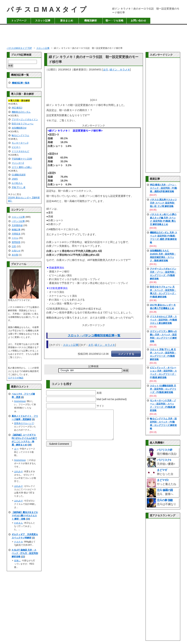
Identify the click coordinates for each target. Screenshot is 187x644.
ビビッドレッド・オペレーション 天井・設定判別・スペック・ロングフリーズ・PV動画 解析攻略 (163, 372)
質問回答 (16, 242)
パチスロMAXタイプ (48, 9)
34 (28, 519)
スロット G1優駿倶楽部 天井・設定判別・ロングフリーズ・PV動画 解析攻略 (163, 389)
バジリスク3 (166, 462)
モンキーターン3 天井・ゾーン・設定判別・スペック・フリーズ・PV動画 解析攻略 (163, 405)
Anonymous (20, 401)
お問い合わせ (138, 21)
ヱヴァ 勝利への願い (22, 167)
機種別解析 (91, 21)
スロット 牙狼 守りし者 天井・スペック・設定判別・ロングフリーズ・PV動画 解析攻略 (163, 354)
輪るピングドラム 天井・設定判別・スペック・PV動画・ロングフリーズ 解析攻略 (163, 424)
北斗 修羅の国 (165, 492)
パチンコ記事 (18, 221)
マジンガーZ (18, 163)
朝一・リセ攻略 (115, 21)
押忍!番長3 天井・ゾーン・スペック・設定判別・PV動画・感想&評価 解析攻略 (163, 188)
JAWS (15, 179)
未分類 (15, 255)
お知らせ (16, 251)
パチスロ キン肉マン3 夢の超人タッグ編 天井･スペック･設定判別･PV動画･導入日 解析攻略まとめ (163, 219)
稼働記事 (16, 230)
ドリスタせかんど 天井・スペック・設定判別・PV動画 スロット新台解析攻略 (163, 320)
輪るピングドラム (20, 135)
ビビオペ (16, 147)
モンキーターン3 (20, 143)
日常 (14, 246)
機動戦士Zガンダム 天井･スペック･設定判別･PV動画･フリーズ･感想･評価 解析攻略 (164, 237)
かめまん (18, 523)
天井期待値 (17, 225)
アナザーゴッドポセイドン (25, 119)
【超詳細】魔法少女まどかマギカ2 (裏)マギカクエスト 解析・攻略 (25, 516)
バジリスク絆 (167, 452)
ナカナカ (18, 542)
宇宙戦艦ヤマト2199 (22, 159)
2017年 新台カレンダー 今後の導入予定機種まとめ (163, 307)
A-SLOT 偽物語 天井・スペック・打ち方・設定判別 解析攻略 (25, 553)
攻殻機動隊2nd (19, 128)
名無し (17, 561)
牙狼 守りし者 (19, 187)
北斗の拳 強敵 (166, 502)
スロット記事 (43, 21)
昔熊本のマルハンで (24, 423)
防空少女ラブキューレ (23, 124)
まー (16, 449)
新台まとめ (67, 21)
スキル (15, 238)
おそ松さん (17, 183)
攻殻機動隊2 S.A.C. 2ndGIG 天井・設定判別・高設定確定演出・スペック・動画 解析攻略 (163, 256)
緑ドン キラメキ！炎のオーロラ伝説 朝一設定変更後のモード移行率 (94, 59)
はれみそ (18, 471)
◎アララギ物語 (16, 378)
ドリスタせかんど (20, 151)
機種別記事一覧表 (21, 83)
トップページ (19, 21)
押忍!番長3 (17, 108)
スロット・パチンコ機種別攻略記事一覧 (94, 335)
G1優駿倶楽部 (19, 175)
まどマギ (165, 472)
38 (29, 445)
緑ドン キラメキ (120, 70)
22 (23, 557)
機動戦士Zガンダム (21, 112)
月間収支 (16, 234)
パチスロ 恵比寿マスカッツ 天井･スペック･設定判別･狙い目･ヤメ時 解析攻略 (163, 203)
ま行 (106, 70)
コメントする (126, 354)
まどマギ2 (166, 482)
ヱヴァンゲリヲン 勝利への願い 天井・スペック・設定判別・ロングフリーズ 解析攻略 (163, 336)
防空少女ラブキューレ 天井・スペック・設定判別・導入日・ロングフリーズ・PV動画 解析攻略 (163, 292)
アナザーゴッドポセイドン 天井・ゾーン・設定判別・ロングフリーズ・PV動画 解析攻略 (163, 274)
